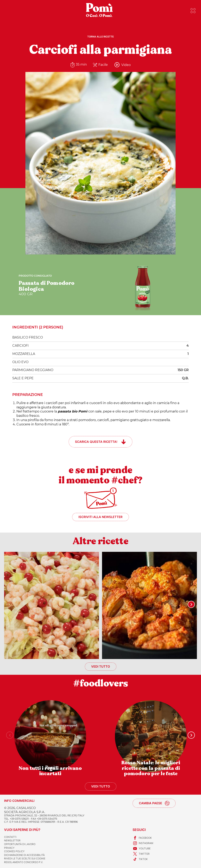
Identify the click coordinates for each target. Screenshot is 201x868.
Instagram (143, 843)
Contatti (10, 837)
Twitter (141, 854)
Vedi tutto (101, 666)
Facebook (142, 838)
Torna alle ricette (100, 37)
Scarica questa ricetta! (96, 442)
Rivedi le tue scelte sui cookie (25, 858)
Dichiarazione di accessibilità (24, 855)
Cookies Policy (14, 851)
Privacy (9, 848)
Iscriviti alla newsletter (100, 517)
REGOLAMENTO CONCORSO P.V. (24, 862)
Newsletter (12, 840)
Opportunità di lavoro (20, 844)
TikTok (140, 859)
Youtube (142, 849)
